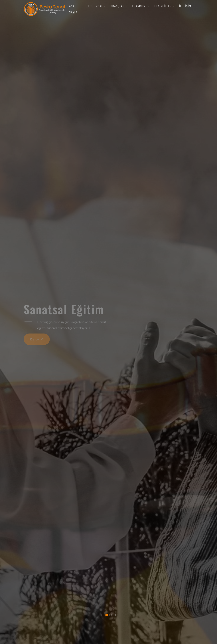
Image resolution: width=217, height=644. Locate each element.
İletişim (185, 6)
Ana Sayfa (73, 9)
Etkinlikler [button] (165, 6)
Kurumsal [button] (97, 6)
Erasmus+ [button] (141, 6)
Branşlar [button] (119, 6)
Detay (37, 339)
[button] (103, 615)
